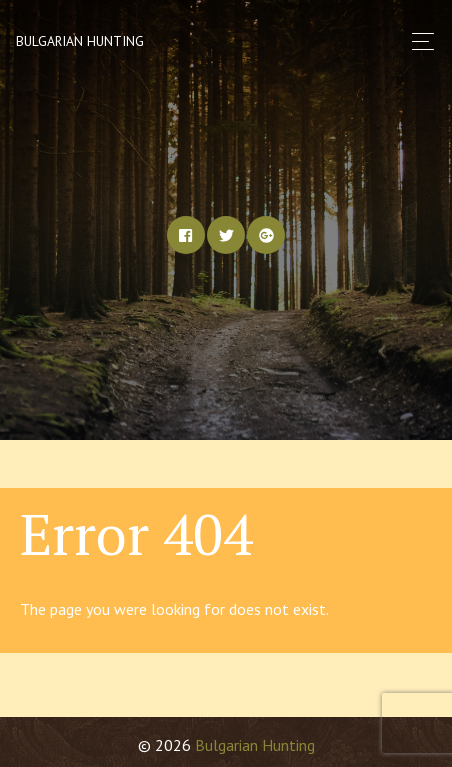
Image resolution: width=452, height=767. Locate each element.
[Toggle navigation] (417, 41)
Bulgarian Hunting (80, 41)
